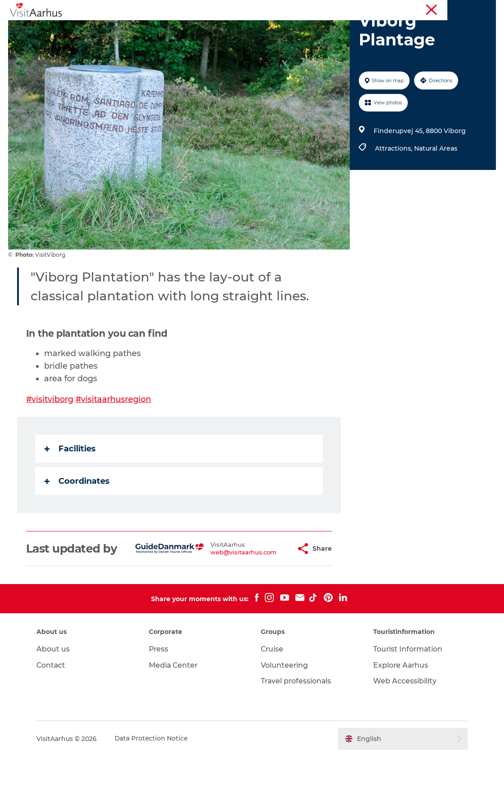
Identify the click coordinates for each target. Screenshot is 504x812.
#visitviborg (51, 442)
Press (161, 705)
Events (164, 29)
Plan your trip (334, 29)
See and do (120, 29)
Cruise (273, 705)
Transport (387, 29)
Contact (55, 721)
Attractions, (394, 191)
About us (57, 705)
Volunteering (285, 721)
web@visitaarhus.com (221, 602)
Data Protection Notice (156, 794)
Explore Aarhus (400, 721)
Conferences (478, 9)
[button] (269, 598)
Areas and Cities (270, 29)
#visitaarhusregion (115, 442)
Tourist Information (427, 9)
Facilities (71, 491)
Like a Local (209, 29)
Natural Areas (435, 191)
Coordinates (78, 524)
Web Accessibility (404, 737)
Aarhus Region (374, 9)
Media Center (176, 721)
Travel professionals (297, 737)
